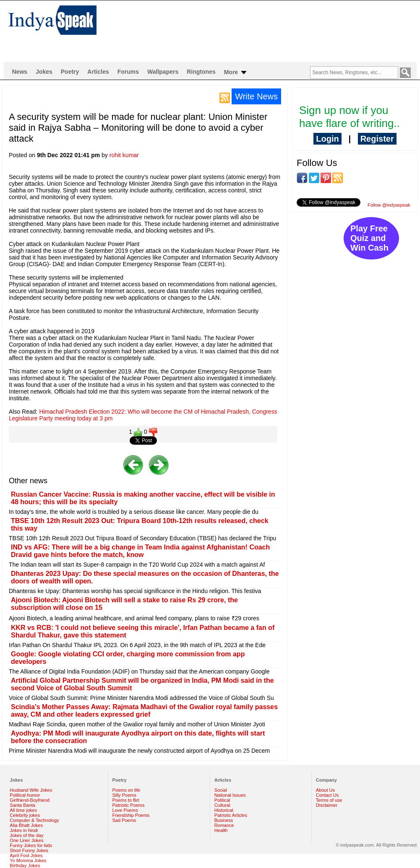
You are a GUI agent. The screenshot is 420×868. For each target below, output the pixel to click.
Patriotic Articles (231, 815)
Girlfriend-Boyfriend (30, 800)
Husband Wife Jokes (31, 790)
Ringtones (201, 72)
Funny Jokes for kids (31, 845)
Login (327, 139)
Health (221, 830)
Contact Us (327, 795)
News (20, 72)
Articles (98, 72)
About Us (325, 790)
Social (221, 790)
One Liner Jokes (26, 840)
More (236, 73)
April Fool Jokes (26, 855)
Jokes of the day (26, 835)
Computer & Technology (34, 820)
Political (222, 800)
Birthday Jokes (25, 865)
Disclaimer (327, 805)
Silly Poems (124, 795)
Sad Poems (124, 820)
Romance (224, 825)
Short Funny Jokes (29, 850)
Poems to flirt (126, 800)
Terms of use (329, 800)
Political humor (25, 795)
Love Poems (125, 810)
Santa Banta (22, 805)
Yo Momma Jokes (28, 860)
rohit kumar (124, 155)
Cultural (222, 805)
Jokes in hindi (24, 830)
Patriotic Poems (129, 805)
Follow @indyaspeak (389, 205)
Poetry (70, 72)
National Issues (230, 795)
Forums (128, 72)
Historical (224, 810)
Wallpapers (163, 72)
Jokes (44, 72)
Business (224, 820)
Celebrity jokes (25, 815)
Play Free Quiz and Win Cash (369, 238)
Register (377, 139)
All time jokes (23, 810)
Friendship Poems (131, 815)
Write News (256, 96)
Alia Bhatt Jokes (26, 825)
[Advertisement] (145, 31)
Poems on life (127, 790)
